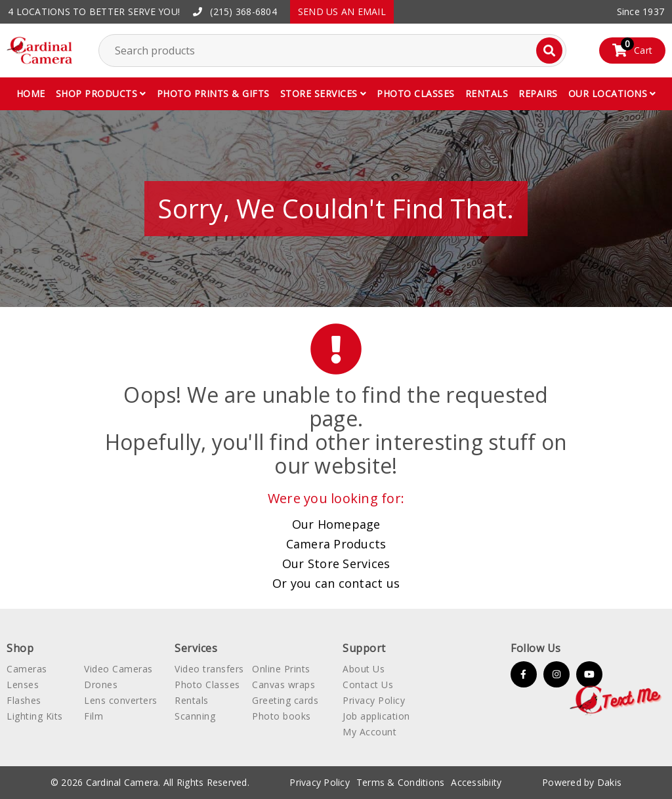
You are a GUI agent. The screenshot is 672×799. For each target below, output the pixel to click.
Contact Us (368, 685)
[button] (101, 94)
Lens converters (121, 700)
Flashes (24, 700)
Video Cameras (118, 669)
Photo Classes (207, 685)
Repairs (538, 93)
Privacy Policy (374, 700)
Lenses (23, 685)
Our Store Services (336, 563)
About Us (364, 669)
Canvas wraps (283, 685)
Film (94, 716)
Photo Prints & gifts (213, 93)
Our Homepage (336, 524)
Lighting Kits (35, 716)
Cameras (27, 669)
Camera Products (336, 544)
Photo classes (416, 93)
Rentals (487, 93)
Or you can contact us (336, 583)
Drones (101, 685)
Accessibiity (476, 782)
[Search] (549, 51)
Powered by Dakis (582, 782)
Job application (376, 716)
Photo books (282, 716)
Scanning (195, 716)
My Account (369, 732)
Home (31, 93)
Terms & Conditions (401, 782)
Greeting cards (285, 700)
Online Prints (281, 669)
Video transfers (209, 669)
